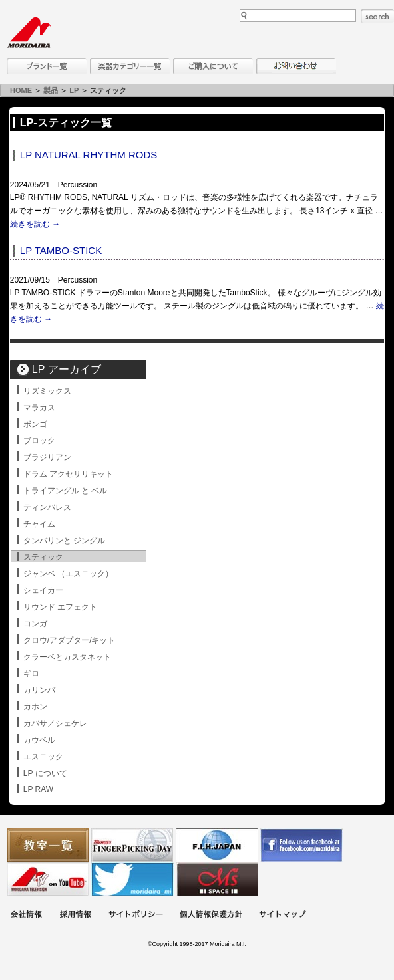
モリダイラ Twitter (132, 879)
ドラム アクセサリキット (68, 474)
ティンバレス (47, 507)
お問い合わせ (296, 66)
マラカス (39, 408)
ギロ (31, 674)
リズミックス (47, 391)
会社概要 (26, 915)
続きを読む (35, 224)
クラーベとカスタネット (67, 657)
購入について (213, 66)
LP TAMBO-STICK (61, 250)
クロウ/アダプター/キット (70, 640)
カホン (35, 707)
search (377, 16)
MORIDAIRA (29, 33)
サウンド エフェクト (60, 607)
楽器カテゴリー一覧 (130, 66)
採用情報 (75, 915)
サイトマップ (282, 915)
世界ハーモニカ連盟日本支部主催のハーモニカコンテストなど (217, 845)
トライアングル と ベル (66, 491)
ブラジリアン (47, 457)
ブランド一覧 (47, 66)
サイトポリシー (136, 915)
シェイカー (43, 590)
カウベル (39, 740)
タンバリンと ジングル (64, 541)
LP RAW (38, 789)
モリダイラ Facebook (301, 845)
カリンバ (39, 690)
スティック (43, 557)
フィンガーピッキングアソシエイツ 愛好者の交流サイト (132, 845)
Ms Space (217, 879)
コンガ (35, 624)
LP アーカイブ (67, 369)
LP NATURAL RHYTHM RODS (89, 155)
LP (74, 90)
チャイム (39, 524)
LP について (45, 773)
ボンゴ (35, 424)
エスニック (43, 757)
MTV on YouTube (48, 879)
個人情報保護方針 (211, 915)
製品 (51, 90)
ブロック (39, 441)
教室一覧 (48, 845)
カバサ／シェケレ (55, 723)
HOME (21, 90)
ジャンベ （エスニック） (68, 574)
